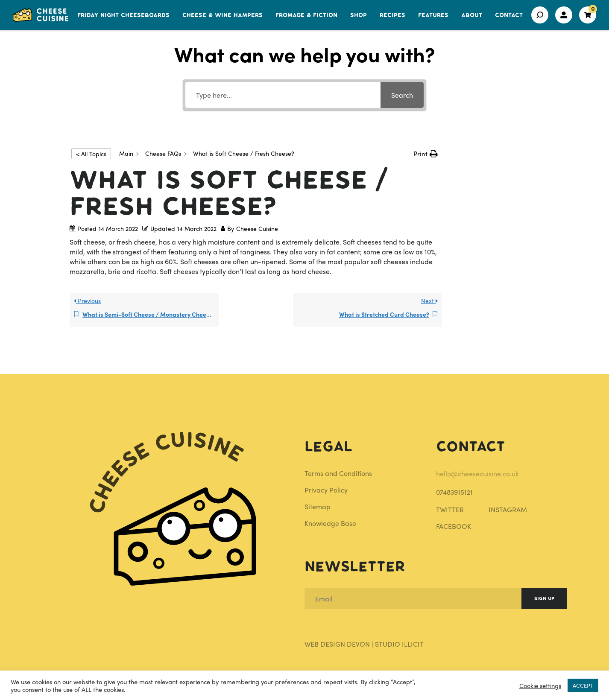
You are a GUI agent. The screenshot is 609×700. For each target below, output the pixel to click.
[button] (426, 154)
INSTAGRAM (508, 509)
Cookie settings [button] (540, 685)
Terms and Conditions (338, 473)
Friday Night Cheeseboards (123, 15)
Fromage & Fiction (306, 15)
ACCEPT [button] (583, 685)
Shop (359, 15)
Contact (509, 15)
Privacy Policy (326, 490)
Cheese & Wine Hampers (223, 15)
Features (433, 15)
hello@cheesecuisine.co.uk (477, 474)
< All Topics (91, 154)
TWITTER (450, 509)
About (472, 15)
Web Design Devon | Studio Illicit (364, 644)
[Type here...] (283, 95)
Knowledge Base (330, 523)
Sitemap (318, 506)
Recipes (392, 15)
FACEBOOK (454, 526)
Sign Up (544, 599)
